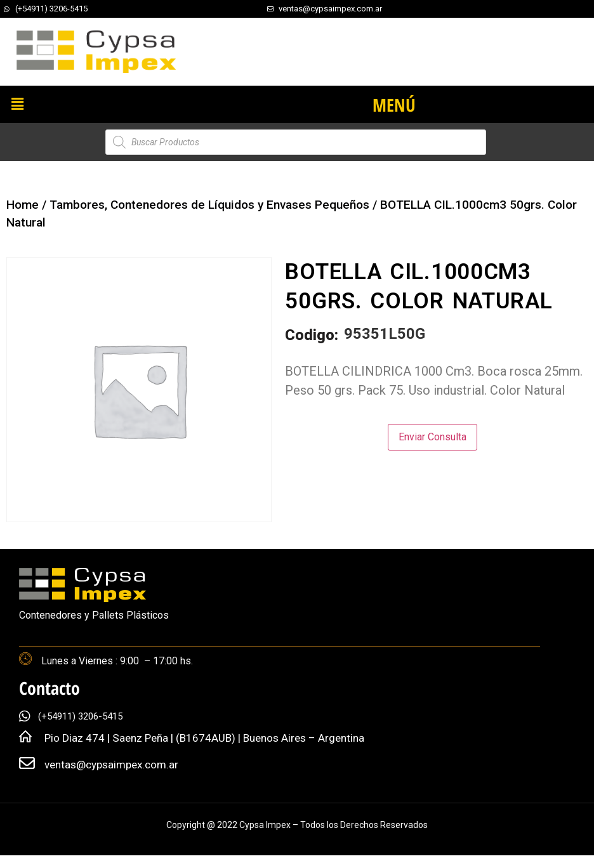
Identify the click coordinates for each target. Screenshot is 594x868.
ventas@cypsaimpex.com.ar (111, 765)
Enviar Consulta (432, 437)
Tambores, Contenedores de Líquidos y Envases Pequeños (209, 205)
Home (23, 205)
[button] (17, 104)
